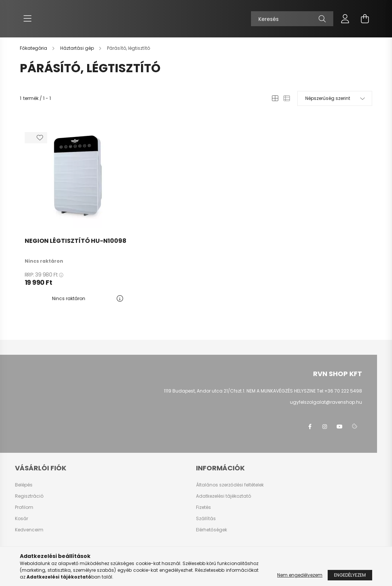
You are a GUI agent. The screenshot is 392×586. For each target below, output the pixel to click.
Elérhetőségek (212, 530)
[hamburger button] (27, 19)
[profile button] (345, 19)
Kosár (22, 519)
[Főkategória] (34, 48)
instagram (325, 427)
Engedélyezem (350, 575)
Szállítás (206, 519)
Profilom (24, 507)
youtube (340, 427)
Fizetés (203, 507)
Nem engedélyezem (300, 575)
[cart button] (365, 19)
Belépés (24, 485)
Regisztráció (29, 496)
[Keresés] (292, 19)
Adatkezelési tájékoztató (223, 496)
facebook (310, 427)
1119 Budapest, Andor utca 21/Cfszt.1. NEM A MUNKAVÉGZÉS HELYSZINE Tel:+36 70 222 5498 (263, 391)
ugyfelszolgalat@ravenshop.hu (326, 402)
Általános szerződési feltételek (230, 485)
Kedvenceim (29, 530)
